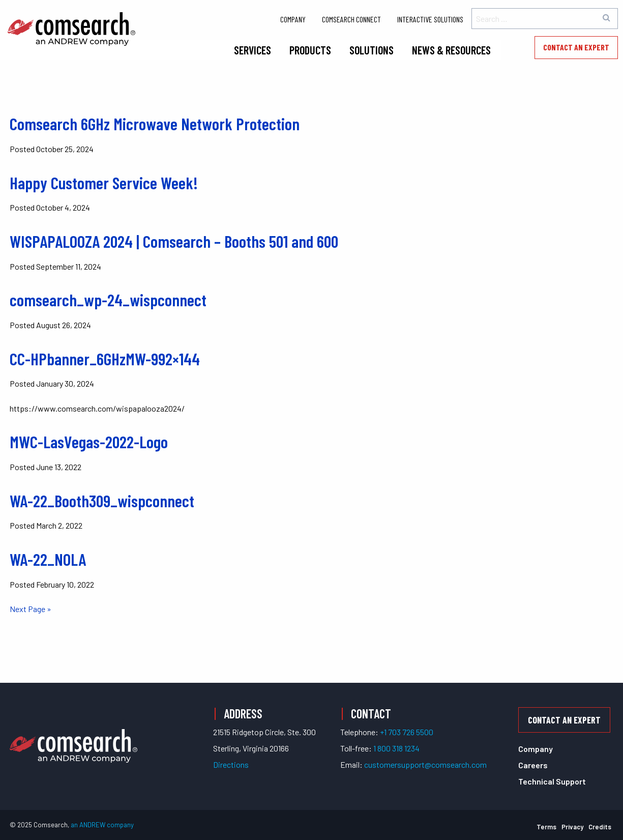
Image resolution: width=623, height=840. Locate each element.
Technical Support (552, 781)
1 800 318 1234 (396, 748)
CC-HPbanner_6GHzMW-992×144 (105, 359)
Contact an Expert (576, 47)
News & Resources (451, 50)
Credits (600, 827)
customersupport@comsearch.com (425, 764)
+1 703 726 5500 (407, 732)
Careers (533, 765)
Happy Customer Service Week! (104, 183)
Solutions (372, 50)
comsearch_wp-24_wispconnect (108, 300)
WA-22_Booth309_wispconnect (102, 501)
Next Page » (31, 609)
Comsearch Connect (351, 19)
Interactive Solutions (430, 19)
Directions (231, 764)
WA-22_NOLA (48, 559)
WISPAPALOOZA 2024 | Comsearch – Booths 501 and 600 (174, 241)
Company (293, 19)
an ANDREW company (102, 825)
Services (253, 50)
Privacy (572, 827)
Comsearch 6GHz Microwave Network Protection (155, 124)
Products (310, 50)
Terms (546, 827)
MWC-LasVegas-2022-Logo (89, 442)
